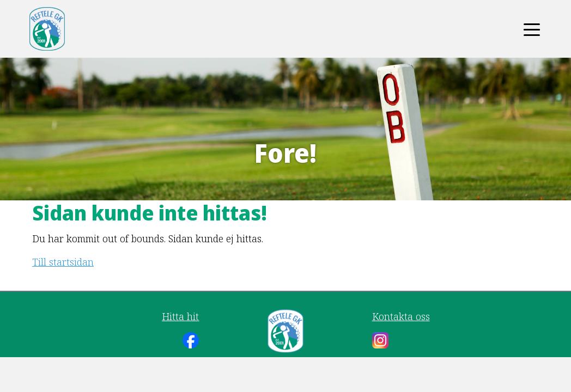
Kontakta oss (401, 316)
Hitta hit (180, 316)
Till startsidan (63, 262)
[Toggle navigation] (532, 29)
